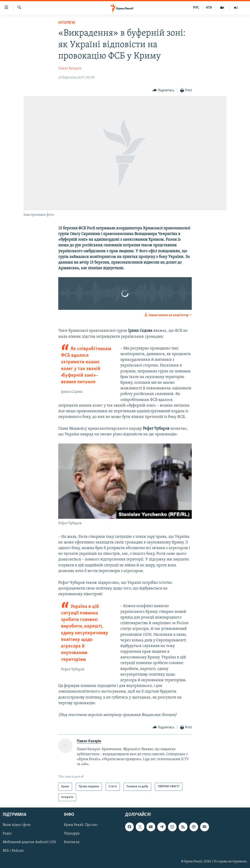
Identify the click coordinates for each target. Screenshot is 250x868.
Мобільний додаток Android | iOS (29, 842)
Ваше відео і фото (17, 825)
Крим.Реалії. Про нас (81, 825)
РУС (196, 8)
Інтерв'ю (67, 23)
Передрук (72, 834)
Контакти (72, 842)
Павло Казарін (70, 68)
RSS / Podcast (13, 851)
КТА (209, 8)
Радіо (7, 834)
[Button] (164, 91)
